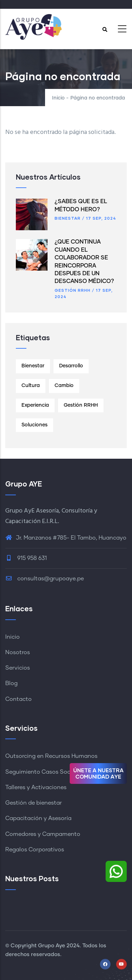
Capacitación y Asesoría (38, 818)
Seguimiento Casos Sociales (44, 772)
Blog (11, 683)
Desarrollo (71, 366)
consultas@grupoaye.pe (45, 579)
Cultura (31, 386)
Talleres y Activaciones (36, 787)
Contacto (18, 699)
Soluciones (34, 425)
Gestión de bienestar (34, 803)
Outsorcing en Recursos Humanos (51, 756)
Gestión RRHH (73, 290)
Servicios (18, 668)
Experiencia (35, 405)
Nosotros (18, 652)
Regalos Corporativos (35, 850)
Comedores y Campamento (43, 834)
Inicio (58, 98)
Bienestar (68, 218)
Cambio (64, 386)
